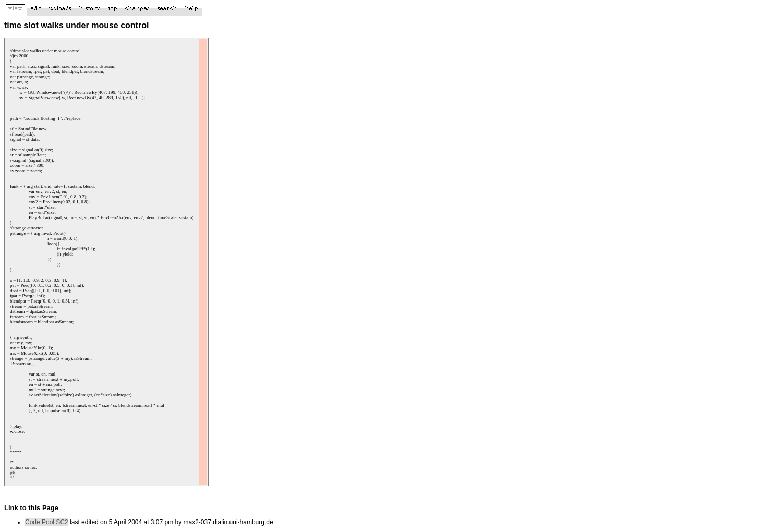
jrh (13, 473)
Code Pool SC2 (47, 522)
